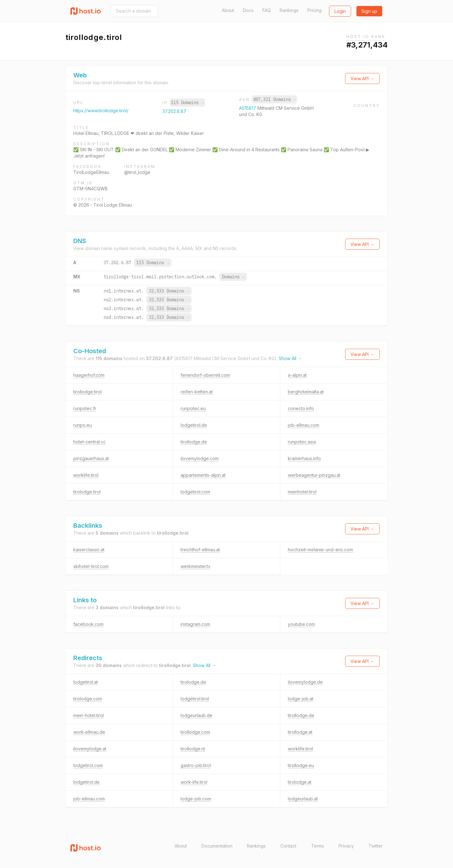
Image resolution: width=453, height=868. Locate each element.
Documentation (217, 846)
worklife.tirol (86, 475)
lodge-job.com (196, 799)
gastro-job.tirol (196, 765)
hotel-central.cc (89, 442)
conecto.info (301, 408)
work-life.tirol (194, 782)
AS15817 (248, 108)
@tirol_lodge (137, 172)
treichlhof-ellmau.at (200, 550)
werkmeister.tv (196, 566)
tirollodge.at (300, 732)
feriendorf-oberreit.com (205, 375)
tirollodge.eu (301, 765)
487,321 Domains (274, 99)
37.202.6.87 (174, 111)
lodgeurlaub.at (303, 799)
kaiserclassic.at (89, 550)
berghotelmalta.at (306, 392)
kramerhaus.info (304, 458)
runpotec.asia (302, 442)
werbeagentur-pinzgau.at (314, 475)
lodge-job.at (301, 699)
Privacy (346, 846)
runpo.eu (83, 425)
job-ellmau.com (304, 425)
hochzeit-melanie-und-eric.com (320, 550)
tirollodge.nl (193, 749)
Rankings (289, 10)
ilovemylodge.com (200, 458)
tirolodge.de (193, 682)
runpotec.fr (85, 408)
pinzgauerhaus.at (91, 458)
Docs (248, 10)
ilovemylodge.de (305, 682)
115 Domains (187, 103)
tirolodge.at (300, 782)
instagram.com (195, 624)
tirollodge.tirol (87, 392)
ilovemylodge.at (90, 749)
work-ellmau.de (89, 732)
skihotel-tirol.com (91, 566)
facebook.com (88, 624)
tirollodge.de (194, 442)
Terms (318, 846)
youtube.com (301, 624)
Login (340, 11)
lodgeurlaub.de (196, 715)
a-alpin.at (297, 375)
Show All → (290, 358)
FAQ (267, 10)
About (228, 10)
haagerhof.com (89, 375)
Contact (288, 846)
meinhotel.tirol (302, 492)
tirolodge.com (88, 699)
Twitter (375, 846)
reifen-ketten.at (197, 392)
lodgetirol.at (86, 682)
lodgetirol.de (194, 425)
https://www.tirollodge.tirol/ (101, 111)
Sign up (369, 11)
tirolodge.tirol (87, 492)
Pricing (314, 10)
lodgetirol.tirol (195, 699)
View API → (362, 78)
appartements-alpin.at (203, 475)
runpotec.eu (193, 408)
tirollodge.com (195, 732)
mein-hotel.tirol (89, 715)
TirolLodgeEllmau (91, 172)
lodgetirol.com (195, 492)
